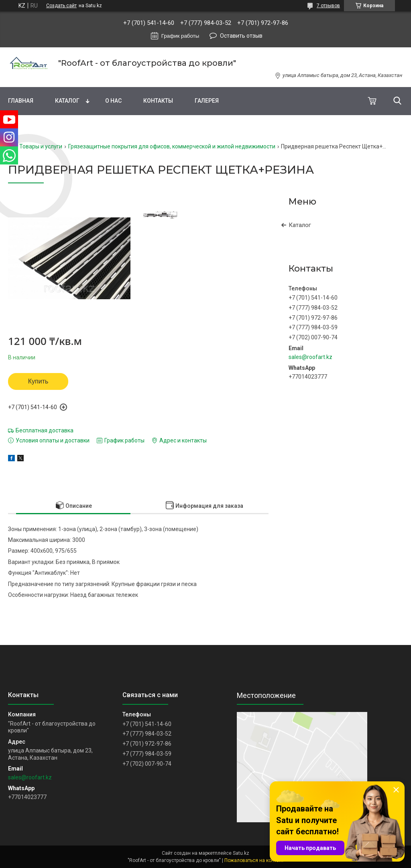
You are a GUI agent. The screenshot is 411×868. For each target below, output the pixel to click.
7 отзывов (328, 6)
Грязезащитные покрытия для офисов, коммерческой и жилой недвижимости (172, 146)
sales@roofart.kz (310, 357)
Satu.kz (241, 853)
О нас (113, 101)
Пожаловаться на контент (254, 860)
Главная (21, 101)
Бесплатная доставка (45, 430)
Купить (38, 381)
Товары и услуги (41, 146)
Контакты (158, 101)
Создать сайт (61, 6)
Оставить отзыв (241, 36)
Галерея (207, 101)
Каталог (67, 101)
